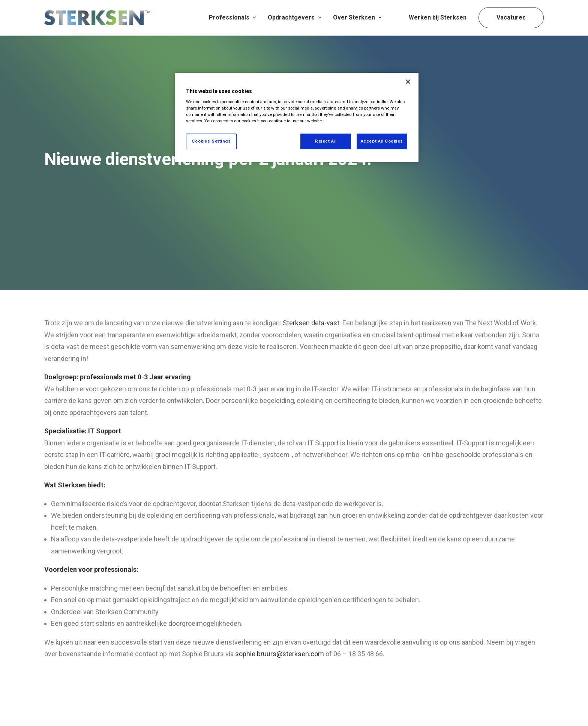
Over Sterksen (357, 17)
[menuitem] (232, 18)
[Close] (408, 82)
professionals (115, 531)
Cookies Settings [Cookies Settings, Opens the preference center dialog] (211, 141)
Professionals (232, 17)
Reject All (326, 141)
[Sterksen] (97, 18)
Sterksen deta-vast (311, 284)
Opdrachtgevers (294, 17)
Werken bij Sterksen (438, 17)
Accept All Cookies (382, 141)
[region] (297, 118)
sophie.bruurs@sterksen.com (280, 615)
